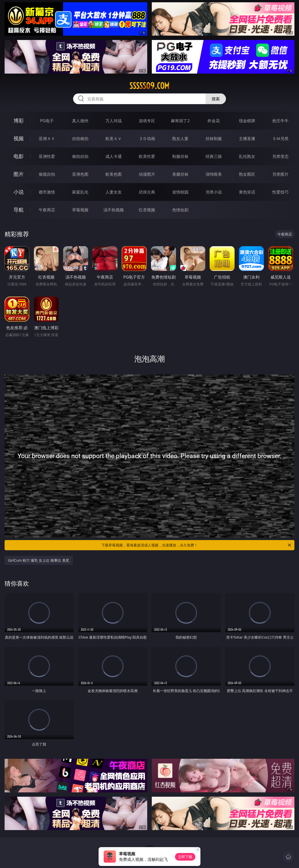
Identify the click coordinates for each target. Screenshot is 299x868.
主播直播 (247, 139)
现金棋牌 (247, 121)
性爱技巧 (280, 192)
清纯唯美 (214, 174)
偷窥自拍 (47, 174)
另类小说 (214, 192)
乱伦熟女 (247, 156)
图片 (19, 174)
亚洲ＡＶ (47, 139)
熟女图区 (247, 174)
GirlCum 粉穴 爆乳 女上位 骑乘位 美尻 (39, 560)
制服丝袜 (180, 156)
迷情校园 (180, 192)
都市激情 (47, 192)
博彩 (19, 121)
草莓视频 (80, 210)
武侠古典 (147, 192)
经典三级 (214, 156)
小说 (19, 192)
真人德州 (80, 121)
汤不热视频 (114, 210)
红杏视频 (147, 210)
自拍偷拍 (80, 139)
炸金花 (214, 121)
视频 (19, 138)
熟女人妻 (180, 139)
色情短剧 (180, 210)
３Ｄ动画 (147, 139)
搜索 (216, 99)
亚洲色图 (80, 174)
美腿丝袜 (180, 174)
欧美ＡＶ (114, 139)
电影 (19, 156)
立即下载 (185, 857)
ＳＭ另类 (280, 139)
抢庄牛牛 (280, 121)
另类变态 (280, 156)
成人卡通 (114, 156)
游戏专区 (147, 121)
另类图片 (280, 174)
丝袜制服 (214, 139)
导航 (19, 210)
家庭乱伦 (80, 192)
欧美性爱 (147, 156)
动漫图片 (147, 174)
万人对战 (114, 121)
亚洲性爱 (47, 156)
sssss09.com (149, 86)
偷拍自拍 (80, 156)
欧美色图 (114, 174)
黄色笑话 (247, 192)
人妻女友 (114, 192)
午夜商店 (47, 210)
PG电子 (47, 121)
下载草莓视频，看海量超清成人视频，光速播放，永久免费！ (197, 545)
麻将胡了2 (180, 121)
